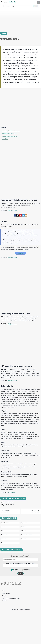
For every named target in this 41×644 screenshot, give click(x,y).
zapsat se (16, 570)
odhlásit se (27, 570)
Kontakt (24, 539)
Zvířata (3, 531)
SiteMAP (4, 601)
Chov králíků (4, 535)
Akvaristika (4, 539)
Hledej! (35, 6)
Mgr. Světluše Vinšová (8, 505)
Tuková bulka (5, 139)
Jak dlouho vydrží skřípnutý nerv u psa (11, 131)
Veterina (3, 543)
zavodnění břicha (36, 510)
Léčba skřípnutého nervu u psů (9, 134)
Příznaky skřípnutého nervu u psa (10, 136)
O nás (4, 591)
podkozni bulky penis (6, 510)
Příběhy (23, 531)
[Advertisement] (20, 19)
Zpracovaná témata (27, 535)
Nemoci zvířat (5, 527)
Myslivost (24, 523)
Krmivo (23, 527)
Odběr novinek (6, 593)
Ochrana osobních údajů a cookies (11, 598)
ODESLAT (20, 574)
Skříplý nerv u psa (12, 210)
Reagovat (21, 253)
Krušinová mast (12, 492)
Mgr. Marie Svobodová (8, 502)
